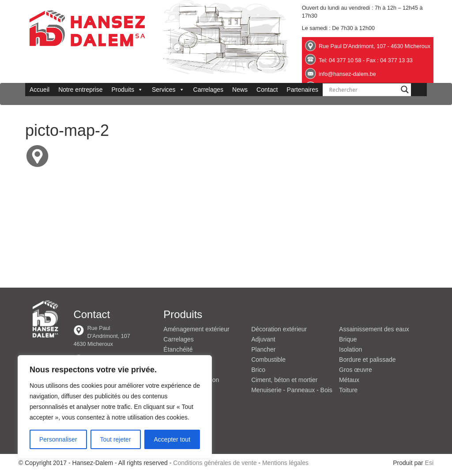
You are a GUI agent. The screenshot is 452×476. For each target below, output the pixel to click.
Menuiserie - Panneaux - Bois (292, 390)
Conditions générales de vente (215, 463)
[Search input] (363, 90)
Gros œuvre (356, 370)
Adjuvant (263, 339)
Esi (429, 463)
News (240, 90)
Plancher (263, 349)
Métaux (349, 380)
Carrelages (208, 90)
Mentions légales (285, 463)
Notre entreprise (80, 90)
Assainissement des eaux (374, 329)
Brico (258, 370)
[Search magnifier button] (405, 90)
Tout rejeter (116, 439)
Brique (348, 339)
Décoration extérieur (279, 329)
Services (168, 90)
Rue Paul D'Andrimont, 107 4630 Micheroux (102, 336)
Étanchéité (178, 349)
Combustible (268, 360)
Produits (127, 90)
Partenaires (302, 90)
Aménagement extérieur (196, 329)
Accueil (40, 90)
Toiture (348, 390)
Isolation (350, 349)
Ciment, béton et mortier (284, 380)
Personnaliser (58, 439)
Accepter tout (172, 439)
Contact (267, 90)
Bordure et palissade (367, 360)
